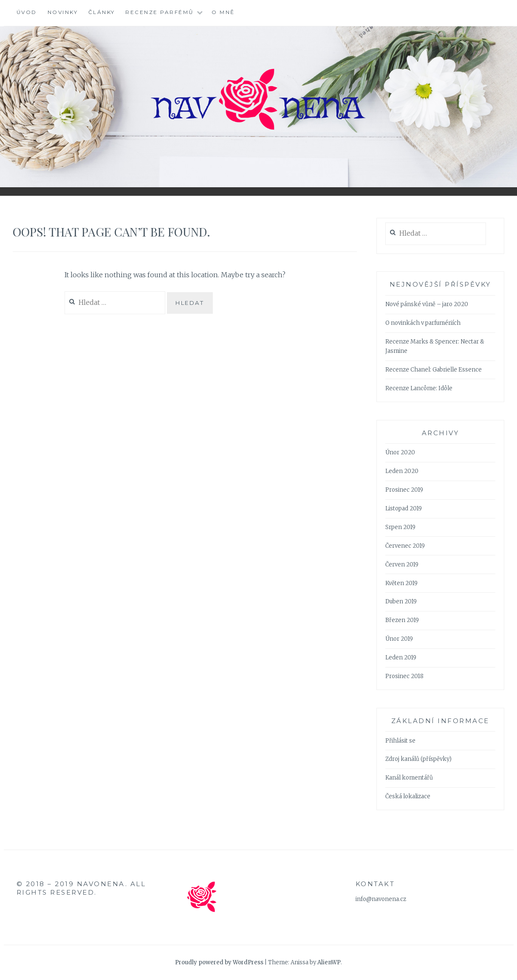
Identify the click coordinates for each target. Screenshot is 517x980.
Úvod (27, 12)
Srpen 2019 (400, 527)
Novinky (63, 12)
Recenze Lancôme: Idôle (419, 388)
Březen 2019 (402, 620)
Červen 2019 (402, 565)
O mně (223, 12)
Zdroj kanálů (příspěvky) (418, 759)
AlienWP (329, 962)
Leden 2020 (402, 471)
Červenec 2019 (405, 546)
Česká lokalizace (408, 796)
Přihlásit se (400, 741)
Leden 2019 (401, 658)
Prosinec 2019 (404, 490)
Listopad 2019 (404, 508)
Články (102, 12)
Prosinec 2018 (404, 676)
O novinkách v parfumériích (423, 323)
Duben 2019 (401, 601)
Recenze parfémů (160, 12)
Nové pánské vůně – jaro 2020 (427, 304)
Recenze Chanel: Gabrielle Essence (434, 370)
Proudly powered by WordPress (219, 962)
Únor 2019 (399, 639)
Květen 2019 (401, 583)
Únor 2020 (400, 452)
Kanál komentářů (409, 778)
